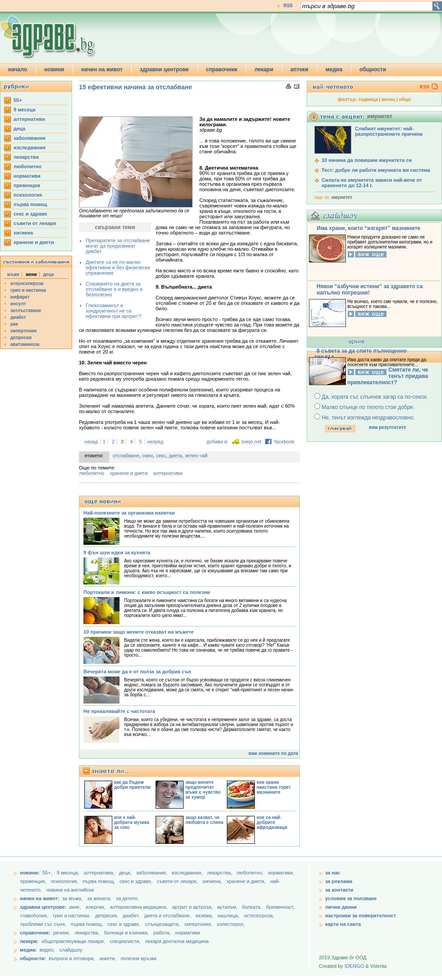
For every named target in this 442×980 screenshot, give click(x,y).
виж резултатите (387, 427)
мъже (13, 274)
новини (54, 69)
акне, (76, 907)
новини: (30, 873)
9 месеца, (69, 873)
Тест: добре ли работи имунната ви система (376, 170)
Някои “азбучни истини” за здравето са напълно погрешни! (370, 290)
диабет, (132, 916)
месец (388, 99)
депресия (21, 338)
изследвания (30, 147)
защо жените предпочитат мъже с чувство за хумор (203, 790)
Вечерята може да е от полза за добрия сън (137, 672)
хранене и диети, (247, 881)
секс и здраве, (137, 881)
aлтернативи (29, 119)
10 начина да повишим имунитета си (367, 160)
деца (19, 129)
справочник (222, 69)
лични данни (341, 907)
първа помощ (30, 204)
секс (161, 455)
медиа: (28, 950)
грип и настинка (28, 290)
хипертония (23, 331)
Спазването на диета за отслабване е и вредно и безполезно (114, 289)
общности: (33, 958)
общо (405, 99)
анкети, (108, 958)
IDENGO (354, 966)
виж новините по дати (273, 753)
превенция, (34, 881)
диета (175, 455)
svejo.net (251, 442)
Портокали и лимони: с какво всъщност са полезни (147, 592)
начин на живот (102, 69)
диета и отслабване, (168, 916)
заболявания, (152, 873)
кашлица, (229, 916)
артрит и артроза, (193, 907)
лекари (264, 69)
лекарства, (220, 873)
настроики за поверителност (361, 916)
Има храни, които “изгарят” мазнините (368, 228)
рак (14, 324)
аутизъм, (228, 907)
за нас (333, 873)
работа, (162, 933)
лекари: (29, 941)
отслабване (126, 455)
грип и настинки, (72, 916)
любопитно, (251, 873)
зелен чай (196, 455)
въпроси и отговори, (72, 958)
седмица (368, 99)
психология (28, 195)
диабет (18, 317)
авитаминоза (25, 344)
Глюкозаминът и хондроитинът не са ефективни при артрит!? (113, 311)
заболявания (30, 138)
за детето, (127, 898)
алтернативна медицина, (140, 907)
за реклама (339, 881)
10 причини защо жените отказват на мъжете (138, 632)
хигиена (23, 233)
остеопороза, (259, 916)
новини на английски (70, 890)
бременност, (280, 907)
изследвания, (188, 873)
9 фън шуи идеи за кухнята (117, 552)
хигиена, (213, 881)
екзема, (205, 916)
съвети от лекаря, (178, 881)
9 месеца (25, 110)
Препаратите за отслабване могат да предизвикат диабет (118, 246)
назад (91, 442)
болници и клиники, (127, 933)
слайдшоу (71, 950)
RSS (288, 6)
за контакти (339, 890)
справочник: (35, 933)
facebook (284, 442)
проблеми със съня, (44, 924)
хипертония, (199, 924)
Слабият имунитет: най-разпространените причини (389, 131)
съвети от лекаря (35, 223)
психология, (65, 881)
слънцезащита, (163, 924)
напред (155, 442)
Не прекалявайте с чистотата (119, 711)
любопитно (28, 166)
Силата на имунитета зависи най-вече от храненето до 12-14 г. (372, 183)
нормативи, (281, 873)
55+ (18, 100)
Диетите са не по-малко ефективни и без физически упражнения (118, 267)
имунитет (342, 197)
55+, (48, 873)
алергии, (96, 907)
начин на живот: (40, 898)
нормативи (27, 176)
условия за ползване (351, 898)
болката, (252, 907)
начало (18, 69)
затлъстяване (26, 311)
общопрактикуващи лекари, (73, 941)
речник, (62, 933)
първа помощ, (99, 881)
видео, (47, 950)
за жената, (99, 898)
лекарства (26, 157)
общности (373, 69)
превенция (27, 185)
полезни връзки (139, 958)
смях (148, 455)
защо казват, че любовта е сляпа (204, 820)
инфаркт (20, 297)
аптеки (299, 69)
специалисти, (125, 941)
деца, (126, 873)
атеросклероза (27, 283)
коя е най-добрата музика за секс (132, 822)
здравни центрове (164, 69)
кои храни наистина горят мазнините (274, 787)
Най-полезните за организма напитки (129, 513)
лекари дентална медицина (177, 941)
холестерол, (231, 924)
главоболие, (35, 916)
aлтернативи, (100, 873)
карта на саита (343, 924)
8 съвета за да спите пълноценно (362, 351)
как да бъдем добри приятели (132, 785)
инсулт (18, 304)
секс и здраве (30, 214)
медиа (334, 69)
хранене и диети (34, 242)
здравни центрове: (43, 907)
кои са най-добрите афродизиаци (272, 822)
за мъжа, (72, 898)
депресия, (107, 916)
